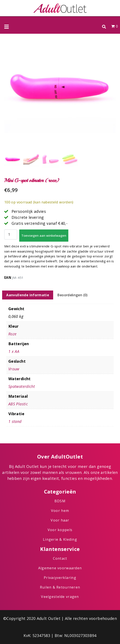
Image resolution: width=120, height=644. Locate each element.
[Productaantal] (11, 234)
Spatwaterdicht (22, 386)
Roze (12, 334)
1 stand (15, 421)
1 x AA (14, 351)
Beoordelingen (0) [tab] (72, 295)
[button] (104, 27)
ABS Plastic (18, 404)
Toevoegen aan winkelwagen (44, 235)
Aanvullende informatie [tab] (28, 295)
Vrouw (14, 369)
